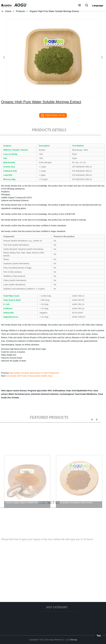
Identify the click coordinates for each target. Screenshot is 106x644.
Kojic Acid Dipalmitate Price (79, 391)
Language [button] (98, 5)
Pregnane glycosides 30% (40, 391)
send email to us (53, 115)
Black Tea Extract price (19, 394)
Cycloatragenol (67, 394)
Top (99, 635)
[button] (80, 5)
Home (8, 11)
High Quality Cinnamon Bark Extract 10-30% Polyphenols (34, 373)
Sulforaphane (59, 391)
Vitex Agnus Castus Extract (14, 391)
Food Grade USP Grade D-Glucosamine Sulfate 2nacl (29, 376)
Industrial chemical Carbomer (45, 394)
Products (20, 11)
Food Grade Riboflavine (86, 394)
